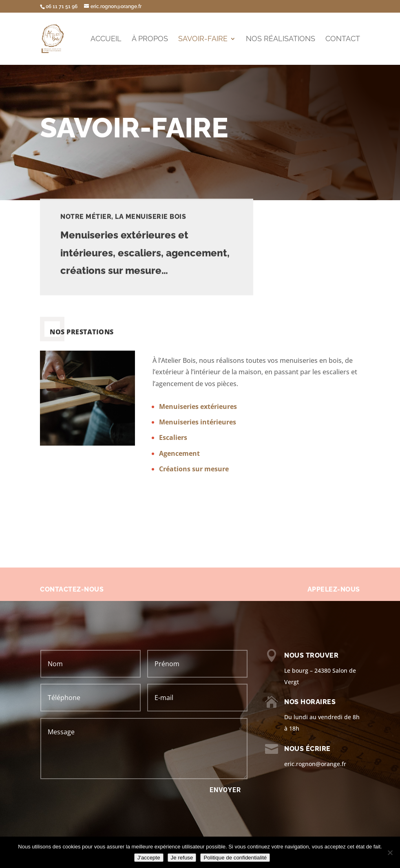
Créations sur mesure (194, 469)
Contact (343, 39)
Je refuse (182, 858)
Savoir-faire (203, 39)
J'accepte (149, 858)
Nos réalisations (281, 39)
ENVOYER (225, 790)
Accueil (106, 39)
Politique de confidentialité (235, 858)
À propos (150, 39)
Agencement (179, 453)
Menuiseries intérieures (198, 422)
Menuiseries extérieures (198, 406)
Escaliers (173, 437)
